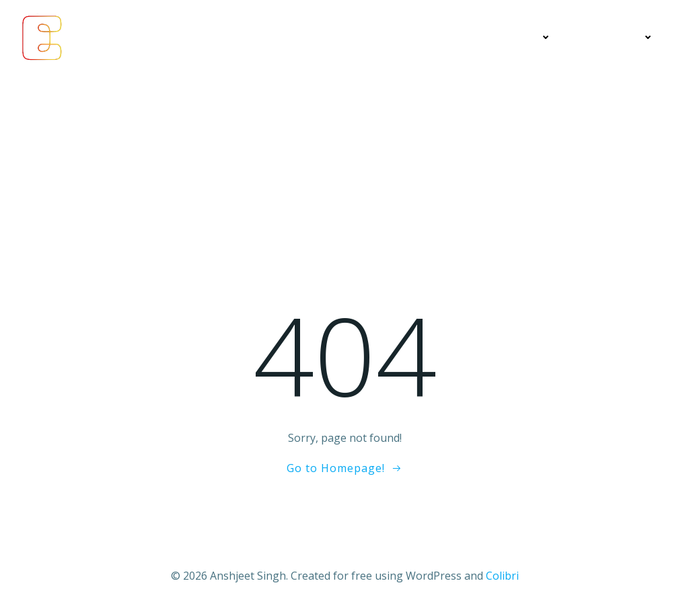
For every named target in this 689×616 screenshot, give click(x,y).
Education (518, 37)
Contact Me (616, 37)
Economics (342, 37)
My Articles (428, 37)
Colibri (502, 576)
